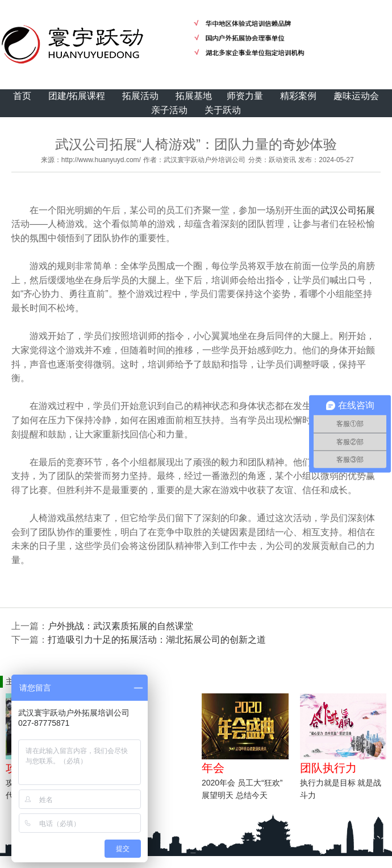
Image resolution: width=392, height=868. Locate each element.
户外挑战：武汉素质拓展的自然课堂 (120, 626)
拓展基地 (194, 96)
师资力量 (245, 96)
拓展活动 (140, 96)
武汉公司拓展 (348, 210)
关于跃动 (223, 110)
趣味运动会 (356, 96)
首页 (22, 96)
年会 (213, 768)
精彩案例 (298, 96)
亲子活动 (169, 110)
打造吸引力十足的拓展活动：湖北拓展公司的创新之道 (157, 640)
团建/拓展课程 (77, 96)
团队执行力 (328, 768)
